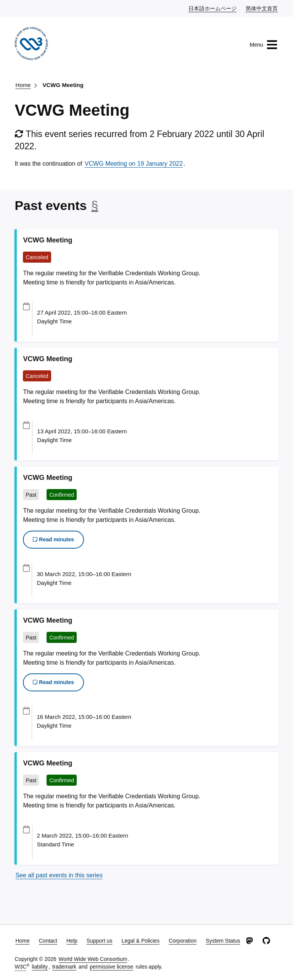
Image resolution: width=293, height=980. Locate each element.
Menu (264, 45)
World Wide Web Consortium (93, 959)
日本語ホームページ (213, 8)
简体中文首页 (262, 8)
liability (40, 967)
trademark (64, 967)
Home (23, 85)
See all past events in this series (59, 875)
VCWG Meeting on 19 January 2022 (134, 164)
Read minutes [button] (53, 539)
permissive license (111, 967)
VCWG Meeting (63, 85)
